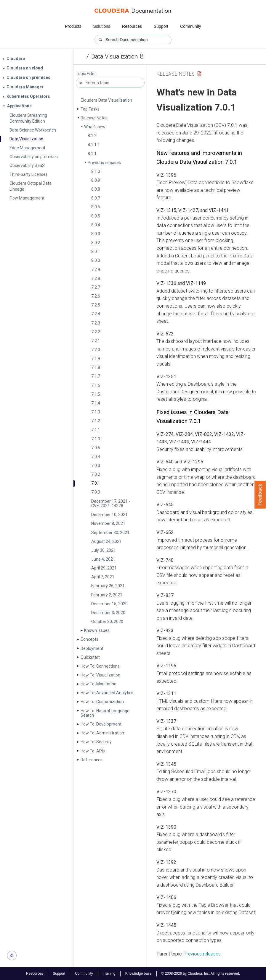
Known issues (97, 630)
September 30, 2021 (110, 533)
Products (73, 26)
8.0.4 (96, 225)
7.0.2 (96, 474)
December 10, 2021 (109, 515)
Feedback (260, 495)
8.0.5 (96, 216)
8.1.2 (92, 136)
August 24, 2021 (106, 541)
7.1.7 (96, 376)
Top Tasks (90, 109)
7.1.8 (96, 367)
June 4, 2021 (103, 559)
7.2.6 (96, 296)
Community (191, 26)
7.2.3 (96, 323)
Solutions (102, 26)
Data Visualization (114, 56)
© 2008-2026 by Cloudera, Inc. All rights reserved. (201, 973)
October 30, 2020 (107, 622)
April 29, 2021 (104, 568)
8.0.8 (96, 189)
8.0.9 (96, 180)
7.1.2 (96, 421)
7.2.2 (96, 332)
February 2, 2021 (107, 595)
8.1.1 (92, 154)
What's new (95, 127)
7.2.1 (96, 341)
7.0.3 (96, 465)
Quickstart (90, 657)
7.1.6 (96, 385)
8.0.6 (96, 207)
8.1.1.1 (94, 145)
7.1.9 (96, 358)
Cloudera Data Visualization (106, 100)
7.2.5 (96, 305)
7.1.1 (96, 430)
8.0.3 (96, 234)
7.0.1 (96, 483)
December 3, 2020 (108, 613)
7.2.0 (96, 350)
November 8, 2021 (108, 523)
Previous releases (104, 163)
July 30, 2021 (104, 550)
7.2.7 (96, 287)
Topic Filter (86, 74)
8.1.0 (96, 171)
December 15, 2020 (109, 604)
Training (109, 973)
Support (161, 26)
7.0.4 (96, 457)
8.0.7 (96, 198)
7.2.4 (96, 314)
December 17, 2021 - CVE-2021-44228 (111, 503)
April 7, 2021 (103, 577)
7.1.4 (96, 403)
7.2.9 (96, 270)
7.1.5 (96, 394)
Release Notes (94, 118)
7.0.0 (96, 492)
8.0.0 (96, 260)
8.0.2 (96, 243)
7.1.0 (96, 439)
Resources (132, 26)
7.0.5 (96, 448)
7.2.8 (96, 278)
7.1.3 (96, 412)
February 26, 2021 (108, 586)
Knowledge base (138, 973)
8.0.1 (96, 252)
